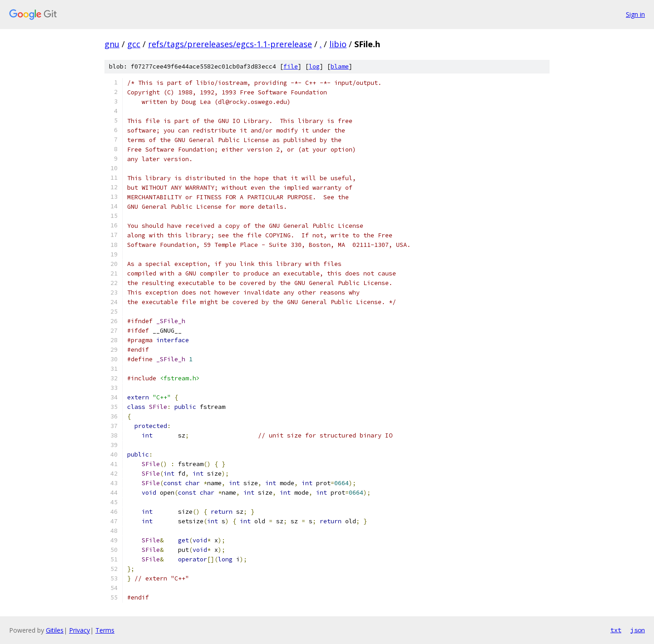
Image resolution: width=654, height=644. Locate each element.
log (314, 66)
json (638, 630)
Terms (105, 630)
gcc (134, 44)
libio (338, 44)
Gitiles (55, 630)
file (291, 66)
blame (340, 66)
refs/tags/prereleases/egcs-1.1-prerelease (230, 44)
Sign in (635, 14)
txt (616, 630)
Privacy (79, 630)
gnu (112, 44)
